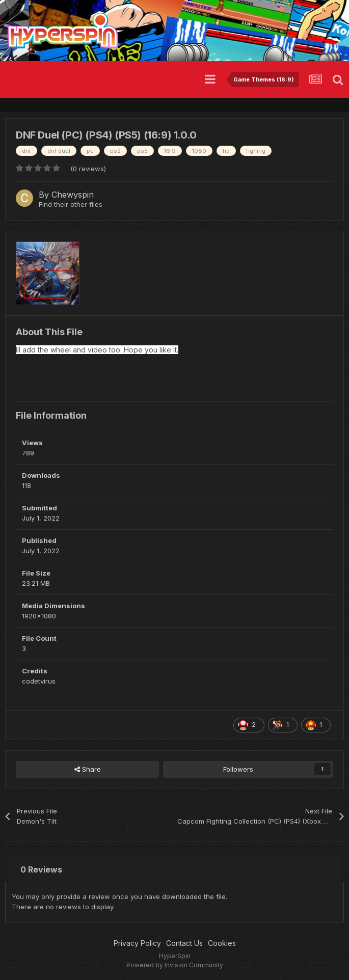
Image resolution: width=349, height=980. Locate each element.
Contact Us (184, 943)
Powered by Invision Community (175, 965)
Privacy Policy (137, 943)
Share (88, 769)
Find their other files (71, 204)
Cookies (222, 943)
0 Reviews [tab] (41, 869)
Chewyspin (73, 195)
